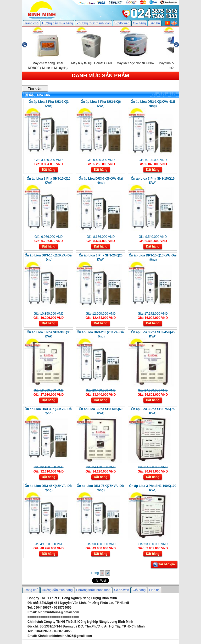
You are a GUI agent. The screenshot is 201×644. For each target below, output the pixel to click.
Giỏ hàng (139, 23)
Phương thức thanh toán (93, 23)
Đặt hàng (49, 170)
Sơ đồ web (122, 23)
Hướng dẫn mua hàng (57, 23)
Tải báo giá (164, 565)
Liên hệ (155, 23)
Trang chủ (31, 23)
